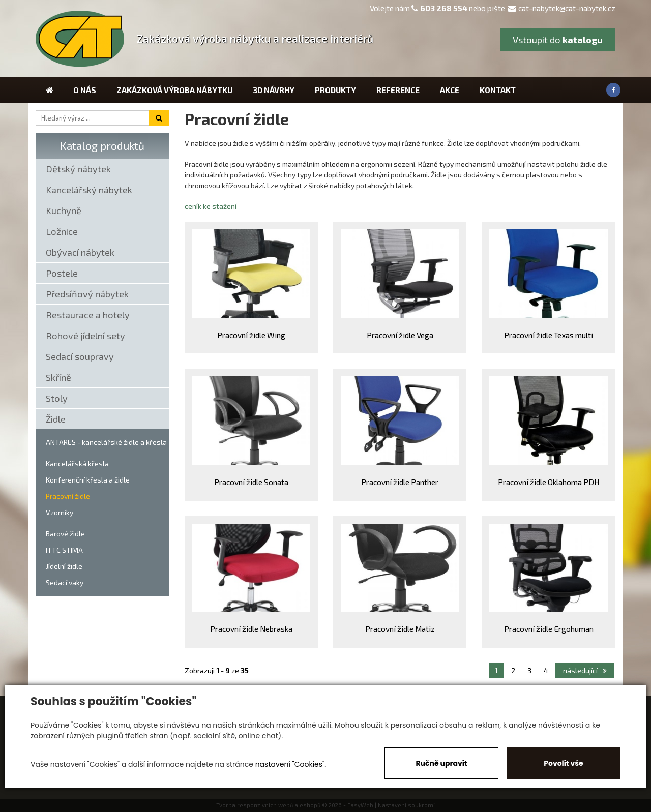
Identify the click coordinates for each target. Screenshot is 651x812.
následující (585, 670)
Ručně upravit (441, 763)
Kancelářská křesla (77, 463)
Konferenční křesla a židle (88, 480)
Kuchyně (64, 210)
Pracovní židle (68, 496)
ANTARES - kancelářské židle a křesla (106, 442)
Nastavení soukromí (406, 805)
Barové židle (65, 534)
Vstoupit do (558, 40)
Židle (56, 419)
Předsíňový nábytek (87, 294)
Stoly (57, 398)
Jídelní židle (64, 566)
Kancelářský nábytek (89, 190)
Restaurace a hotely (88, 315)
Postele (62, 273)
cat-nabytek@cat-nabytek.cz (562, 8)
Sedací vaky (65, 582)
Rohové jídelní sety (85, 336)
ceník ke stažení (211, 206)
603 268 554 (444, 8)
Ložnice (62, 231)
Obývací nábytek (80, 252)
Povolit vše (563, 763)
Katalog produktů (102, 146)
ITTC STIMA (64, 550)
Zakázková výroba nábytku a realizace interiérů (255, 38)
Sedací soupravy (80, 356)
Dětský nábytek (78, 169)
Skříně (58, 377)
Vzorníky (60, 512)
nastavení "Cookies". (291, 764)
